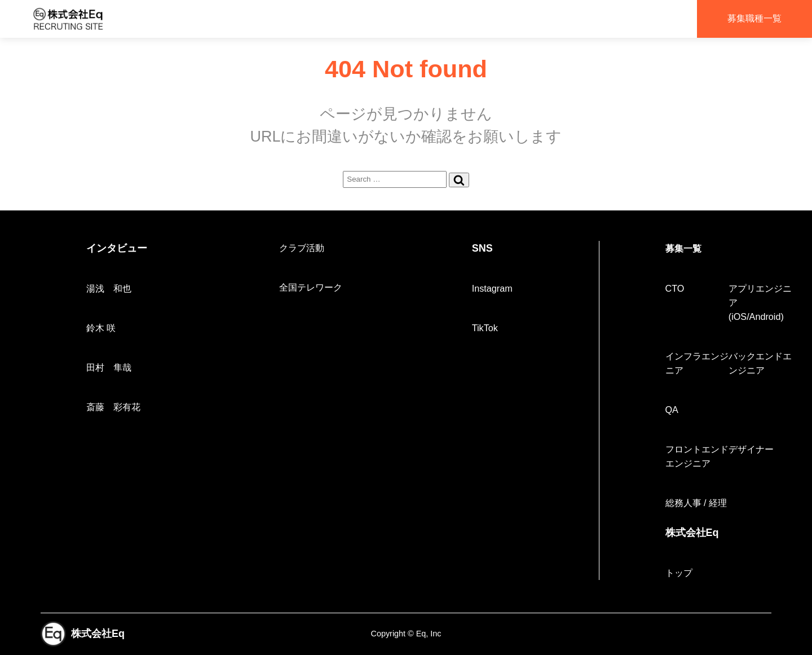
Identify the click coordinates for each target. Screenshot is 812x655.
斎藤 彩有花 (113, 407)
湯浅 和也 (109, 288)
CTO (675, 288)
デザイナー (751, 449)
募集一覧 (683, 248)
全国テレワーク (311, 287)
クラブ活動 (302, 248)
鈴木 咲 (101, 328)
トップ (679, 573)
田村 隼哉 (109, 367)
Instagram (492, 288)
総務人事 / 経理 (696, 503)
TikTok (485, 328)
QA (672, 410)
